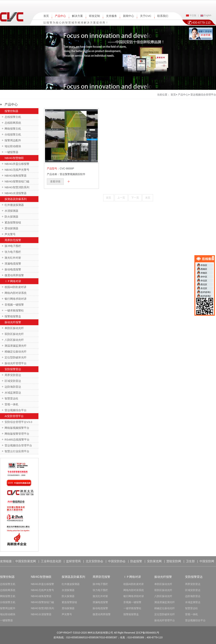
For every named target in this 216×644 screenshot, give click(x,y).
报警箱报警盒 (13, 316)
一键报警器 (11, 152)
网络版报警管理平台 (17, 434)
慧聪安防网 (174, 561)
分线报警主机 (13, 134)
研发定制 (94, 16)
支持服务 (111, 16)
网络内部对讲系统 (16, 293)
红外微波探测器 (14, 205)
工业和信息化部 (51, 561)
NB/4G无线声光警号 (17, 170)
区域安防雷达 (13, 381)
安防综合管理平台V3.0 (18, 422)
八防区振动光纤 (14, 340)
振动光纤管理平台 (16, 363)
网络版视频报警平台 (17, 428)
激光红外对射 (13, 258)
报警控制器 (11, 111)
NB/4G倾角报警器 (16, 176)
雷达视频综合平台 (16, 410)
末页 (148, 198)
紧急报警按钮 (13, 222)
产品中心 (60, 16)
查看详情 (55, 181)
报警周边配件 (13, 140)
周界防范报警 (13, 240)
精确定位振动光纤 (16, 352)
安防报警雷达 (13, 369)
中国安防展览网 (26, 561)
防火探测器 (11, 217)
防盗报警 (136, 561)
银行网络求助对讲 (16, 299)
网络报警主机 (13, 129)
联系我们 (163, 16)
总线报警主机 (13, 117)
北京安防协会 (94, 561)
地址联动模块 (13, 146)
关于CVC (146, 16)
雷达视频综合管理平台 (18, 445)
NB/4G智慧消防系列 (17, 187)
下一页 (135, 198)
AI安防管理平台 (14, 416)
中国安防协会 (117, 561)
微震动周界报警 (14, 275)
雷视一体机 (11, 404)
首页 (46, 16)
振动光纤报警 (13, 322)
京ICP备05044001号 (148, 633)
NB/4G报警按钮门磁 (17, 181)
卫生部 (190, 561)
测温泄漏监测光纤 (16, 346)
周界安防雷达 (13, 375)
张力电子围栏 (13, 252)
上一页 (121, 198)
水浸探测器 (11, 211)
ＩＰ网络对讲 (13, 281)
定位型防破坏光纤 (16, 357)
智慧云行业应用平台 (17, 451)
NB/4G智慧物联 (14, 158)
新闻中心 (129, 16)
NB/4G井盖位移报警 (17, 164)
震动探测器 (11, 228)
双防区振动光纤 (14, 334)
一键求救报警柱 (14, 310)
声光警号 (10, 234)
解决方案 (77, 16)
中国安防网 (207, 561)
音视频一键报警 (14, 305)
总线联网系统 (13, 123)
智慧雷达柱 (11, 398)
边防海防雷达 (13, 387)
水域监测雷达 (13, 393)
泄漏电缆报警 (13, 264)
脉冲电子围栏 (13, 246)
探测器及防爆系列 (16, 199)
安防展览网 (154, 561)
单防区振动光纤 (14, 328)
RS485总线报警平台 (17, 440)
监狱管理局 (73, 561)
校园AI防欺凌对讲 (15, 287)
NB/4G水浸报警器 (16, 193)
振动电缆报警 (13, 269)
